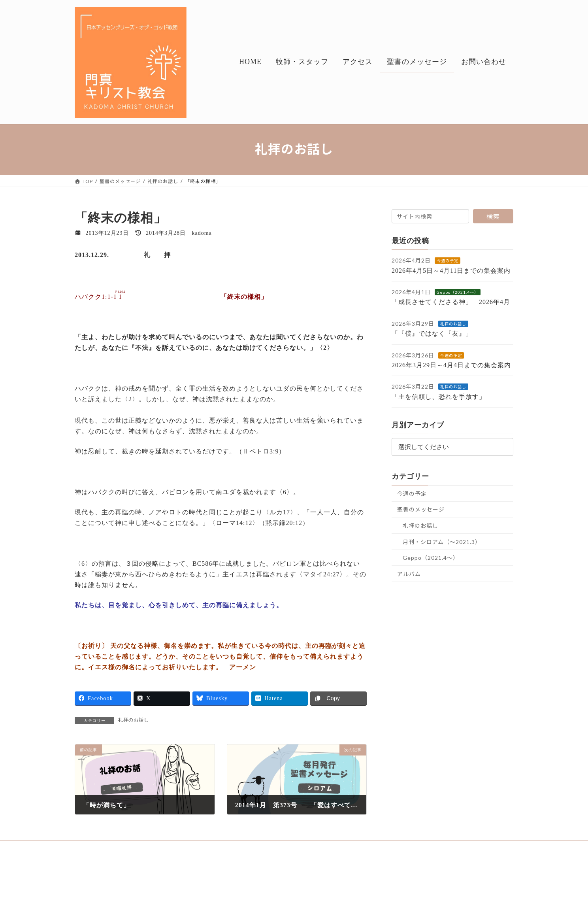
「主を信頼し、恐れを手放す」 (445, 396)
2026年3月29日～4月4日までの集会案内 (451, 365)
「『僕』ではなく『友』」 (439, 333)
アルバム (409, 573)
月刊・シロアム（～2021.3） (442, 541)
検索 (493, 216)
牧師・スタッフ (132, 847)
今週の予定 (448, 261)
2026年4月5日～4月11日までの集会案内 (451, 270)
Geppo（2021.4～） (458, 292)
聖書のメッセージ (421, 509)
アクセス (176, 847)
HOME (90, 847)
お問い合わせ (274, 847)
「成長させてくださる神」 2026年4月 (451, 302)
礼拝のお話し (134, 720)
